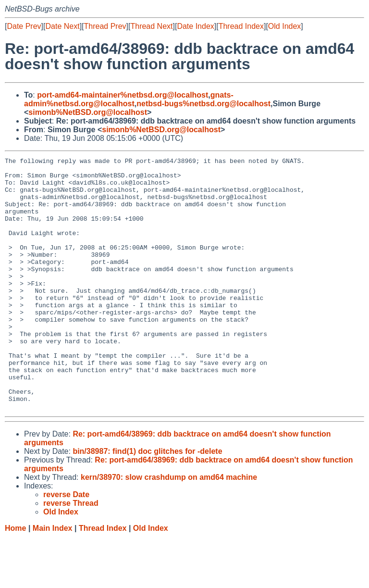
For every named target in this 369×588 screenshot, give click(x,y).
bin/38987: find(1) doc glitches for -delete (147, 502)
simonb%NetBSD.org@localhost (88, 112)
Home (15, 579)
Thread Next (151, 26)
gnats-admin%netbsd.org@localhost (129, 99)
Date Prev (24, 26)
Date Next (62, 26)
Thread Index (241, 26)
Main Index (53, 579)
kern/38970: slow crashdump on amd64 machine (169, 528)
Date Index (195, 26)
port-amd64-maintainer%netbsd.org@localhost (123, 95)
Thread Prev (105, 26)
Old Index (284, 26)
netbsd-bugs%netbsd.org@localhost (203, 104)
